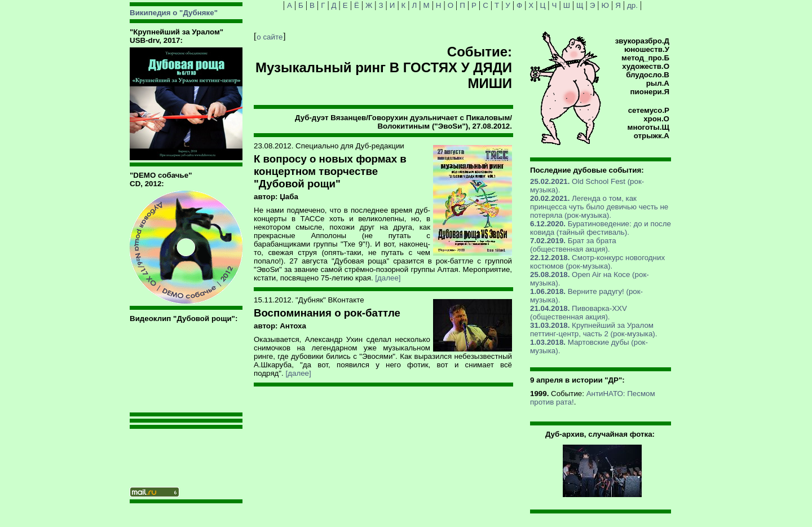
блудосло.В (648, 75)
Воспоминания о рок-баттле (327, 313)
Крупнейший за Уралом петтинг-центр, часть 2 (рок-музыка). (593, 330)
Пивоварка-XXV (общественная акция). (579, 313)
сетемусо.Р (649, 110)
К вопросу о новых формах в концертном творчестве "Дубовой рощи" (330, 171)
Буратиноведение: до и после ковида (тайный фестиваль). (601, 228)
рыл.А (658, 83)
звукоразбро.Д (642, 41)
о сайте (270, 37)
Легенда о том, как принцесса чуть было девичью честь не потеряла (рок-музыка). (599, 207)
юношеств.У (647, 49)
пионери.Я (650, 92)
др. (632, 5)
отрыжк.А (652, 136)
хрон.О (656, 119)
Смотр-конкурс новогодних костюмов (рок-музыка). (597, 262)
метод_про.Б (645, 58)
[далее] (388, 278)
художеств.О (646, 66)
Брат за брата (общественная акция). (573, 245)
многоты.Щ (648, 127)
